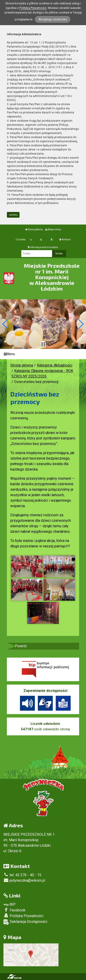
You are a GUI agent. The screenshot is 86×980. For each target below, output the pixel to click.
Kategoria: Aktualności (55, 365)
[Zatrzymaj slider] (43, 344)
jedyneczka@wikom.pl (24, 880)
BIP (10, 904)
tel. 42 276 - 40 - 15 (22, 875)
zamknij (13, 215)
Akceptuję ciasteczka (53, 19)
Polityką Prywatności (33, 8)
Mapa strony (53, 229)
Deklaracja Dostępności (25, 922)
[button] (5, 324)
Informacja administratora (43, 247)
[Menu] (43, 354)
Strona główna (34, 229)
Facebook (14, 910)
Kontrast (65, 240)
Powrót (21, 646)
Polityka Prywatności (23, 916)
